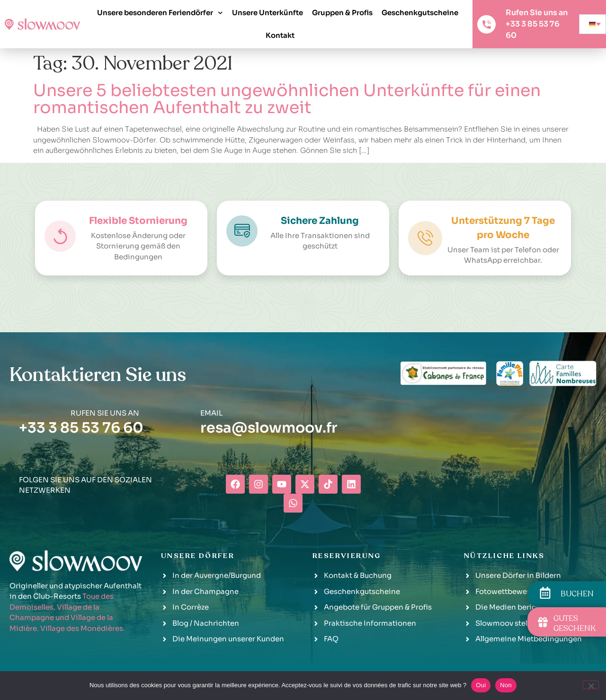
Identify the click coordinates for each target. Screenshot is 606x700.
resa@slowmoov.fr (269, 428)
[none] (593, 24)
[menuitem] (593, 24)
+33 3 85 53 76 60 (81, 428)
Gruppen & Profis (342, 13)
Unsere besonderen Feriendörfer (160, 13)
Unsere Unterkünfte (267, 13)
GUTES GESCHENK (575, 624)
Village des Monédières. (83, 628)
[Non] (591, 685)
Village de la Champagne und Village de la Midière (61, 618)
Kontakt (280, 35)
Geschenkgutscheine (420, 13)
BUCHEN (577, 594)
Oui (481, 685)
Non (506, 685)
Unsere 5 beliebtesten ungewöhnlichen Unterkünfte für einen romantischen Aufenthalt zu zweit (287, 99)
